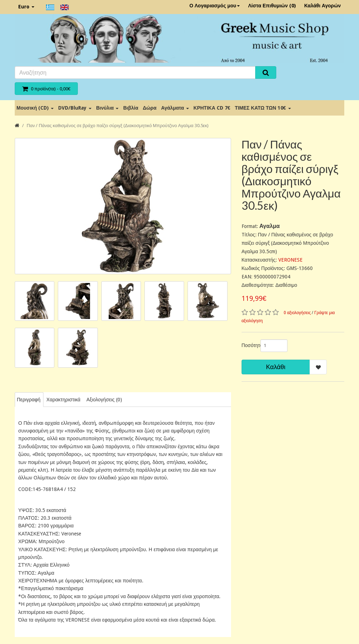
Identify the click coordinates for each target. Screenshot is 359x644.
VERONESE (290, 260)
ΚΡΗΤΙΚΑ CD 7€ (212, 108)
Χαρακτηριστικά (63, 400)
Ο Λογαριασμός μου (215, 6)
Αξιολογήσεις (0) (104, 400)
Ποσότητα (248, 345)
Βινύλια (107, 108)
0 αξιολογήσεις (297, 313)
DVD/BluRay (75, 108)
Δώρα (150, 108)
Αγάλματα (175, 108)
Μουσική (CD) (35, 108)
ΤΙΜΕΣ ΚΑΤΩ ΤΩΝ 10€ (263, 108)
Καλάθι (276, 367)
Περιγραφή (29, 400)
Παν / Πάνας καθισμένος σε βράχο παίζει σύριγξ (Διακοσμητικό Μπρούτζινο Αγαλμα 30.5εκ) (118, 126)
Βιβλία (131, 108)
